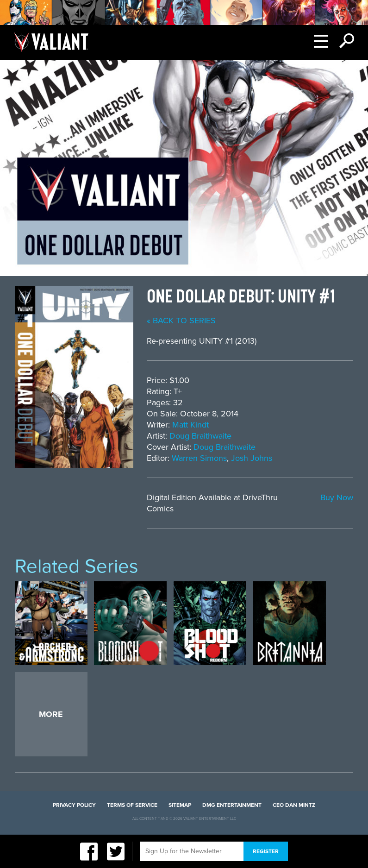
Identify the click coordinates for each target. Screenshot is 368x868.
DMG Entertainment (232, 805)
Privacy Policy (74, 805)
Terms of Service (132, 805)
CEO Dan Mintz (294, 805)
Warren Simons (199, 458)
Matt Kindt (190, 425)
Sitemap (180, 805)
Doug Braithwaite (200, 436)
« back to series (181, 321)
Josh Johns (252, 458)
